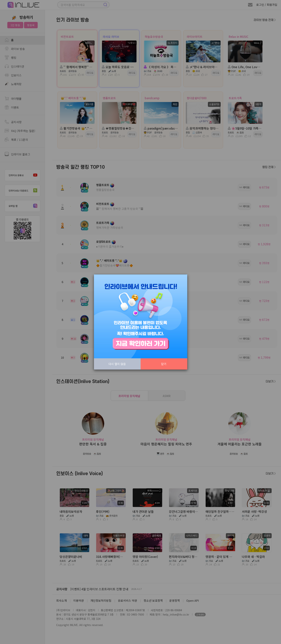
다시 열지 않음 (117, 364)
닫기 (164, 364)
